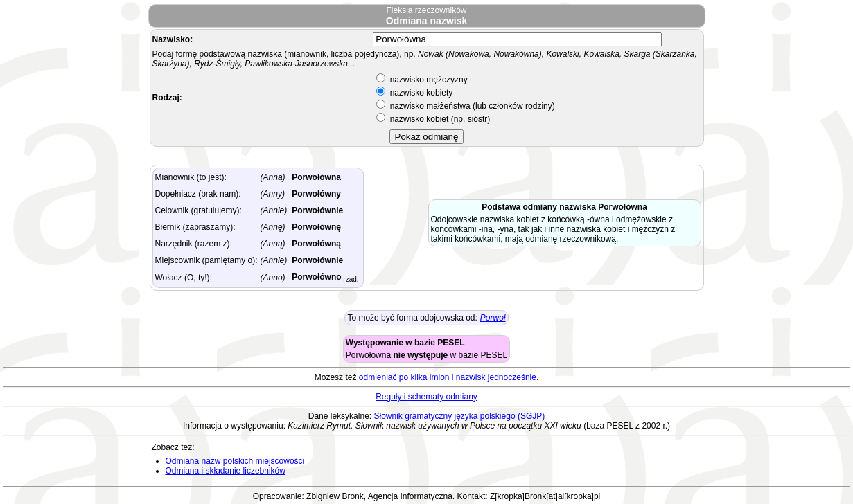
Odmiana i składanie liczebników (226, 471)
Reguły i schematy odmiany (426, 397)
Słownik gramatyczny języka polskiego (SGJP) (459, 416)
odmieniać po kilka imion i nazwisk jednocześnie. (449, 377)
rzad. (350, 279)
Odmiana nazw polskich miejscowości (235, 461)
